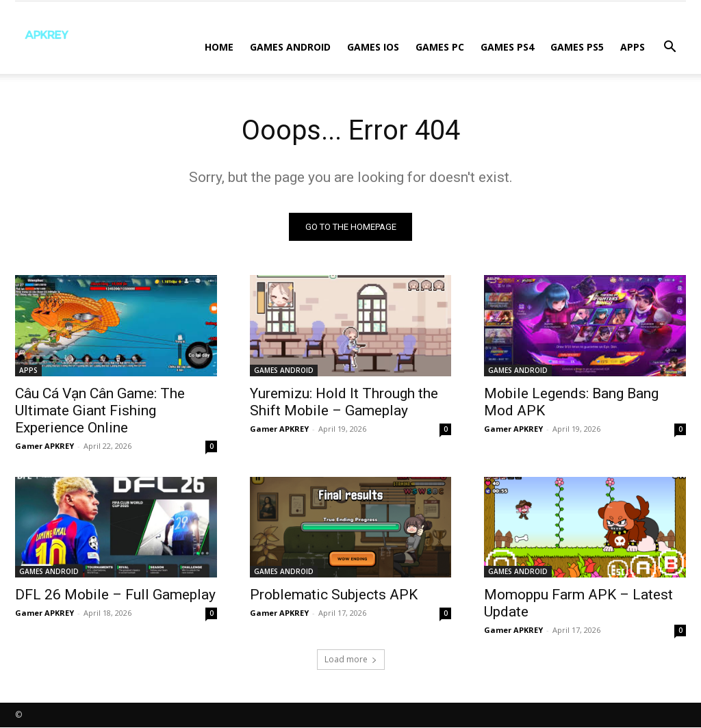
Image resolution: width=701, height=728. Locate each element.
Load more (351, 660)
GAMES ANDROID (290, 47)
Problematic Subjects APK (334, 595)
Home (219, 47)
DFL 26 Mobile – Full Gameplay (115, 595)
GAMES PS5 (577, 47)
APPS (633, 47)
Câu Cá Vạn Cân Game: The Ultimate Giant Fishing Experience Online (100, 410)
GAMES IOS (373, 47)
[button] (670, 48)
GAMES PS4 (507, 47)
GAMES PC (440, 47)
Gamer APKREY (44, 445)
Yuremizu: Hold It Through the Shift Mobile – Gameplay (344, 401)
